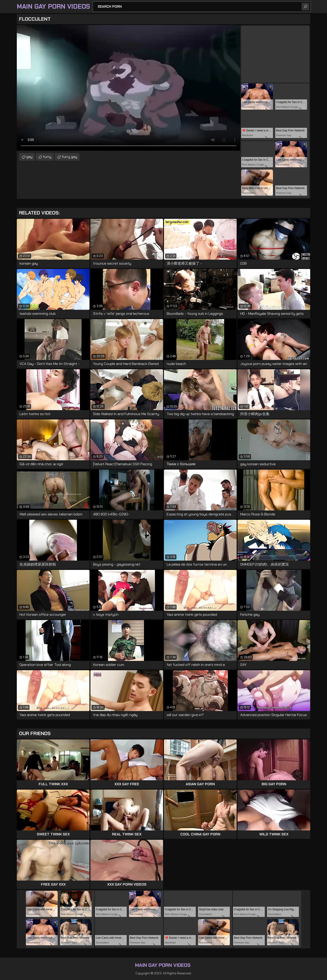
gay (29, 157)
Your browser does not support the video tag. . (129, 88)
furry (47, 157)
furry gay (69, 157)
